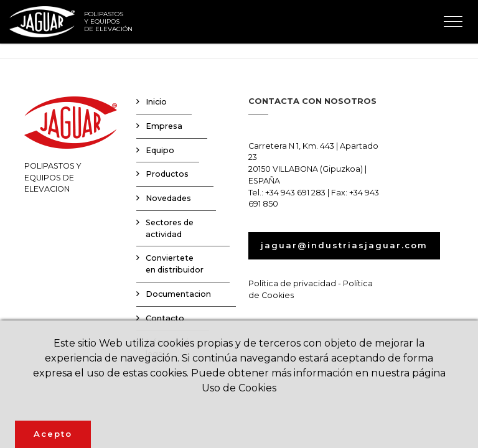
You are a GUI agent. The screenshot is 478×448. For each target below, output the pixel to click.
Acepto (53, 434)
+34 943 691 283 (295, 193)
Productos (167, 174)
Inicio (156, 102)
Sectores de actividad (170, 228)
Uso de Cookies (239, 388)
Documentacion (178, 294)
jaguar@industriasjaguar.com (344, 245)
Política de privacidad (292, 283)
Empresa (164, 126)
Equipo (160, 150)
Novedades (168, 198)
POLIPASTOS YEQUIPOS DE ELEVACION (71, 145)
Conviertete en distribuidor (175, 264)
